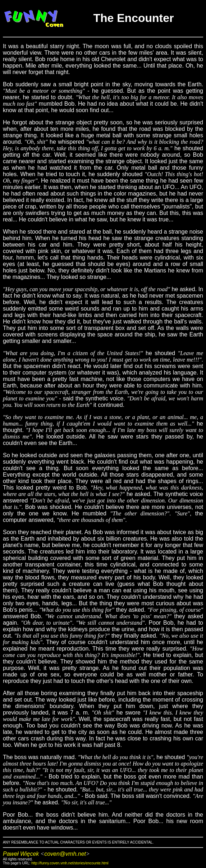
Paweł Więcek (21, 854)
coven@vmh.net (65, 854)
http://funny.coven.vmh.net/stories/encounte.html (70, 863)
